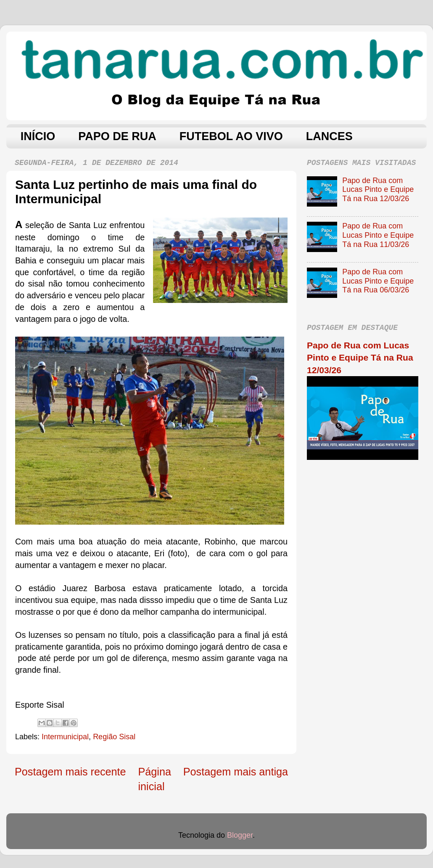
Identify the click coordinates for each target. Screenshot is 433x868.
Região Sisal (114, 737)
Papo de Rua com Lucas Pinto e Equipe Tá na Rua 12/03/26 (378, 190)
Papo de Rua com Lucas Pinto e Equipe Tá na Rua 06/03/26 (378, 281)
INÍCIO (38, 136)
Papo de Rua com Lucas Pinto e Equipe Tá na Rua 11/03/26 (378, 235)
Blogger (240, 835)
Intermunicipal (65, 737)
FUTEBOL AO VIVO (231, 136)
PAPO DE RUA (117, 136)
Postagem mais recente (70, 772)
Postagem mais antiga (236, 772)
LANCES (329, 136)
